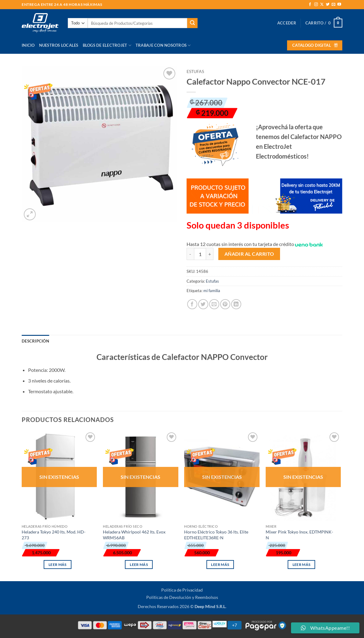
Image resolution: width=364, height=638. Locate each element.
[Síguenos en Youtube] (339, 5)
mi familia (212, 291)
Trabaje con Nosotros (163, 45)
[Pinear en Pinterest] (225, 304)
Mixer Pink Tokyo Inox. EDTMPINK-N (299, 535)
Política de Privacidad (182, 590)
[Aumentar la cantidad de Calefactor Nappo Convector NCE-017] (210, 254)
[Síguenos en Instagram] (316, 5)
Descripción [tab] (35, 341)
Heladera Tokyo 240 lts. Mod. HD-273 (54, 535)
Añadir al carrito (249, 254)
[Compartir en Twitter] (203, 304)
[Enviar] (192, 23)
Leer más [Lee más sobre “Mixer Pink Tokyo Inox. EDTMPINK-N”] (302, 565)
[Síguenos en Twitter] (328, 5)
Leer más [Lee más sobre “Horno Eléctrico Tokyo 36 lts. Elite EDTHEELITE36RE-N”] (220, 565)
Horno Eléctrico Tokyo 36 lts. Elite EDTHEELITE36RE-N (216, 535)
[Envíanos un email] (333, 5)
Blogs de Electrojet (107, 45)
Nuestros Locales (59, 45)
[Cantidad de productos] (200, 254)
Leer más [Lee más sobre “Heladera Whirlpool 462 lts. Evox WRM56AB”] (139, 565)
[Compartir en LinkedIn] (236, 304)
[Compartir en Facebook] (192, 304)
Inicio (28, 45)
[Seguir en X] (322, 5)
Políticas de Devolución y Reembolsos (182, 597)
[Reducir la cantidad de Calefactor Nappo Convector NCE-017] (190, 254)
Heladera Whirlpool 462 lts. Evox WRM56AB (134, 535)
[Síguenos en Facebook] (310, 5)
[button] (287, 23)
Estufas (195, 71)
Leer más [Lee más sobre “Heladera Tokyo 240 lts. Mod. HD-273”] (58, 565)
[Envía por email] (214, 304)
